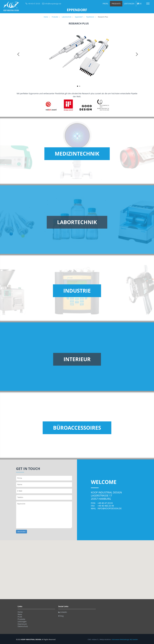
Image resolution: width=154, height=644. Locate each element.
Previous (19, 57)
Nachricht (44, 515)
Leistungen (129, 4)
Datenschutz (23, 626)
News (20, 614)
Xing (61, 616)
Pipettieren (90, 17)
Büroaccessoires (77, 428)
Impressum (22, 624)
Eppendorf (79, 17)
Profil (105, 4)
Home (46, 17)
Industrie (77, 291)
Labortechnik (67, 17)
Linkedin (63, 612)
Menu (148, 4)
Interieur (77, 359)
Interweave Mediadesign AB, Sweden (125, 640)
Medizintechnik (77, 154)
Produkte (116, 4)
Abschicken (21, 532)
